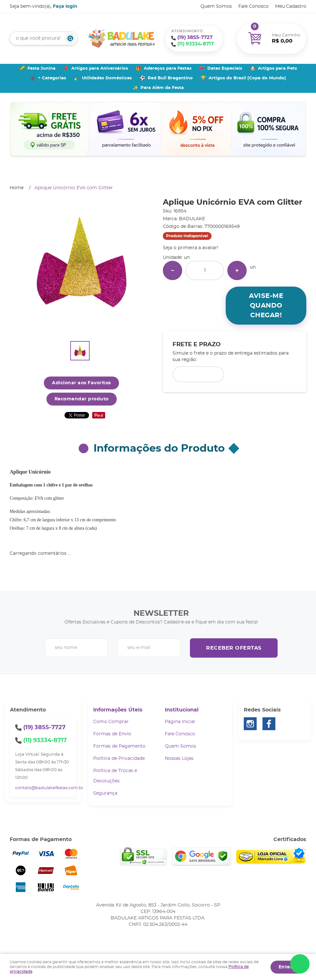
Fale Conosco (253, 6)
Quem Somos (216, 6)
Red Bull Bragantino (170, 78)
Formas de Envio (112, 734)
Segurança (105, 793)
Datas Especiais (225, 69)
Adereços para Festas (168, 69)
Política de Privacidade (119, 759)
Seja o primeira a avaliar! (191, 248)
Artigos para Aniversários (100, 69)
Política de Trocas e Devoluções (115, 776)
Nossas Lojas (179, 759)
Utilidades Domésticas (107, 78)
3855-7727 (195, 38)
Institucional (182, 710)
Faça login (65, 6)
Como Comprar (111, 722)
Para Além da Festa (162, 88)
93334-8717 (196, 44)
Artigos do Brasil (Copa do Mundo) (247, 78)
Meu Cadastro (291, 6)
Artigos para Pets (277, 69)
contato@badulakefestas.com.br (49, 788)
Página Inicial (180, 722)
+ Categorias (52, 78)
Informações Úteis (118, 710)
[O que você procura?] (70, 38)
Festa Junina (41, 69)
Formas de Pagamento (119, 746)
